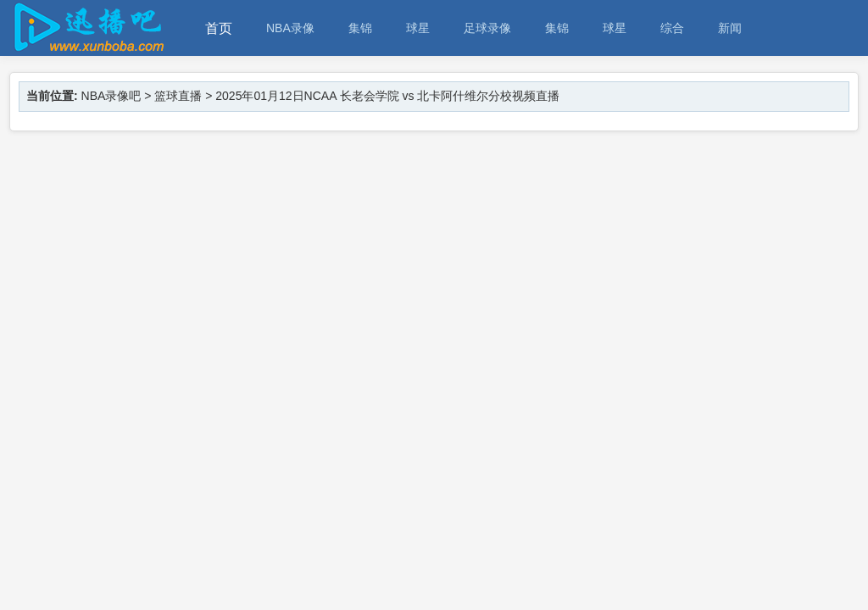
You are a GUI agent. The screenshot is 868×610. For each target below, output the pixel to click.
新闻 (730, 28)
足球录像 (487, 28)
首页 (219, 28)
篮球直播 (178, 96)
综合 (672, 28)
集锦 (360, 28)
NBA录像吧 (111, 96)
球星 (418, 28)
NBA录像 (290, 28)
